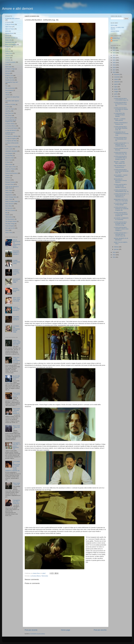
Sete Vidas (8, 206)
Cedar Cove (9, 53)
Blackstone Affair (10, 42)
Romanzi (8, 180)
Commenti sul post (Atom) (38, 634)
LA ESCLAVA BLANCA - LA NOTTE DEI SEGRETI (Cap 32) (121, 186)
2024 (114, 53)
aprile (116, 94)
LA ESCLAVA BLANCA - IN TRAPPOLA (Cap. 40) (121, 104)
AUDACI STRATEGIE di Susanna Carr (121, 123)
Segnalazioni (9, 195)
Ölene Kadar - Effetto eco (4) (16, 427)
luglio (116, 87)
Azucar (7, 36)
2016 (114, 72)
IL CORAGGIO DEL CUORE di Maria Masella (119, 115)
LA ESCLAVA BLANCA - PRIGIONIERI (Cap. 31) (121, 191)
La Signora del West (11, 141)
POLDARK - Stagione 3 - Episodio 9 (16, 318)
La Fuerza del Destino (11, 128)
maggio (116, 91)
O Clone (8, 162)
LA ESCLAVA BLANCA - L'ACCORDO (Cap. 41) (121, 99)
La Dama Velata (10, 124)
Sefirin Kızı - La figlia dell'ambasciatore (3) (16, 360)
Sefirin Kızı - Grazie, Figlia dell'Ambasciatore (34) (17, 343)
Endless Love (9, 76)
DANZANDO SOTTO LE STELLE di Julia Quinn (121, 200)
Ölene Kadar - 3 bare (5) (16, 484)
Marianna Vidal (9, 158)
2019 (114, 65)
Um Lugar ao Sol (10, 228)
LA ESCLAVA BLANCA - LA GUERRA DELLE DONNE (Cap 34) (121, 158)
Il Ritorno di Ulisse (10, 104)
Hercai (7, 93)
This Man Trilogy (10, 224)
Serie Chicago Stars (11, 197)
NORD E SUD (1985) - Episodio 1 (17, 309)
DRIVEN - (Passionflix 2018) (16, 290)
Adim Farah (9, 27)
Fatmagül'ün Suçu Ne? (12, 82)
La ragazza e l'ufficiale (11, 136)
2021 (114, 60)
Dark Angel (8, 67)
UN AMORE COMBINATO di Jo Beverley (121, 219)
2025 (114, 50)
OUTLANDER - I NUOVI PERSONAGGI (121, 176)
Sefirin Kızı (8, 193)
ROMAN (8, 178)
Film (7, 86)
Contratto (8, 60)
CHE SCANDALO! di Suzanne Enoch (120, 166)
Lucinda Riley (9, 156)
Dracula (7, 73)
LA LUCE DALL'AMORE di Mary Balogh (121, 204)
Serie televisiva (10, 204)
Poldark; (8, 175)
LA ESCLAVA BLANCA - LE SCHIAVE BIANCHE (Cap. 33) (121, 171)
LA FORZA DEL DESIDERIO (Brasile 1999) (16, 329)
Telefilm (7, 215)
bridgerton (8, 47)
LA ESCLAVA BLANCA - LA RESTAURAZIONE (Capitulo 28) (121, 214)
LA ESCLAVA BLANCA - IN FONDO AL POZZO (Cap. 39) (121, 109)
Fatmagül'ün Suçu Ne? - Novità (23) (16, 502)
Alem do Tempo (10, 29)
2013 (114, 257)
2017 (114, 70)
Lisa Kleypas (9, 153)
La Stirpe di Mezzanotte (12, 143)
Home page (66, 630)
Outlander (8, 171)
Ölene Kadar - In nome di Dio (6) (16, 395)
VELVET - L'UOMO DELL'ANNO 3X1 (119, 163)
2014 (114, 255)
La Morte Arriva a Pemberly (10, 133)
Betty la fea (8, 40)
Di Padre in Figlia (10, 69)
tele (6, 213)
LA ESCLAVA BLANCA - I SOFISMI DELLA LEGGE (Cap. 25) (121, 234)
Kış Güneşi (8, 115)
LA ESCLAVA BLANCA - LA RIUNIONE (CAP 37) (121, 139)
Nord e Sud (8, 160)
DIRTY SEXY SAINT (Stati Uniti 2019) (17, 299)
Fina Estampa (9, 90)
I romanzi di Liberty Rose (12, 97)
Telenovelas (45, 576)
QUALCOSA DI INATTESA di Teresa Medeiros (120, 180)
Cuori (7, 64)
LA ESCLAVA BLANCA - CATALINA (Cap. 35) (121, 153)
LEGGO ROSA (115, 31)
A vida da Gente (10, 24)
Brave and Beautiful (11, 44)
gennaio (117, 249)
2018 (114, 67)
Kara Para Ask (9, 113)
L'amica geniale (10, 118)
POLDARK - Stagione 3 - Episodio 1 (16, 253)
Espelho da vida (10, 80)
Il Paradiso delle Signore (12, 101)
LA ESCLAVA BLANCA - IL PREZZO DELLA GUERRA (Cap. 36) (121, 145)
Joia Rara (8, 111)
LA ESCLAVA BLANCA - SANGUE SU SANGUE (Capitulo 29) (121, 209)
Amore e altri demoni (17, 9)
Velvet (7, 230)
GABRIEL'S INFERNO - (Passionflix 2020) (16, 272)
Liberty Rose (116, 38)
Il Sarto (7, 107)
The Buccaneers (10, 219)
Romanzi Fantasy (10, 182)
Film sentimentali (10, 88)
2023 (114, 55)
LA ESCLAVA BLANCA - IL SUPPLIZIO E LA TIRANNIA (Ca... (121, 195)
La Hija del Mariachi (11, 130)
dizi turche (8, 71)
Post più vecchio (100, 630)
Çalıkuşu (8, 51)
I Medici (7, 95)
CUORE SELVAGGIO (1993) (17, 262)
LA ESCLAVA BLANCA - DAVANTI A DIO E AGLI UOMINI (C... (121, 229)
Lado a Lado (9, 149)
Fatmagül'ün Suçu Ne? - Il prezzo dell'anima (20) (17, 446)
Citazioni (8, 55)
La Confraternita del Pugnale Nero (11, 121)
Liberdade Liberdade (11, 151)
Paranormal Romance (11, 173)
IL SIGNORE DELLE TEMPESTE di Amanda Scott (121, 134)
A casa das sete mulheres (13, 18)
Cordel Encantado (10, 62)
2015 (114, 252)
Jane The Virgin (10, 109)
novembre (117, 77)
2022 (114, 58)
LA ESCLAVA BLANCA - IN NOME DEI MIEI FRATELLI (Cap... (121, 224)
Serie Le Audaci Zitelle (12, 201)
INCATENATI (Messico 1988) (17, 281)
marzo (116, 96)
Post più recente (31, 630)
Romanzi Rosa (9, 184)
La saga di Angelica (11, 138)
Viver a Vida (9, 233)
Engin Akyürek (9, 78)
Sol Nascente (9, 208)
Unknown (115, 41)
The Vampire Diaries (11, 221)
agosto (116, 84)
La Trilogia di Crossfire (12, 147)
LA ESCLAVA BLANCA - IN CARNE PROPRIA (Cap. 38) (121, 128)
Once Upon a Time (11, 167)
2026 (114, 48)
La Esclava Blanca (36, 576)
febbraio (117, 247)
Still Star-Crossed (10, 210)
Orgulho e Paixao (10, 169)
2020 (114, 63)
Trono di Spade (10, 226)
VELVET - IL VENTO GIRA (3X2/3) (120, 120)
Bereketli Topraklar (11, 38)
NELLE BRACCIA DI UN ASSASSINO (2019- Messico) (17, 244)
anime (7, 31)
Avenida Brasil (9, 33)
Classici (7, 58)
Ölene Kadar (9, 164)
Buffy (7, 49)
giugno (116, 89)
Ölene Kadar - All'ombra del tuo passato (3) (16, 411)
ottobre (116, 79)
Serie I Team (9, 199)
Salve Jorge (9, 190)
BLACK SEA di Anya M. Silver (16, 378)
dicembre (117, 74)
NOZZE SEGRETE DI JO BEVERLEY (121, 239)
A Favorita (8, 22)
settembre (117, 82)
